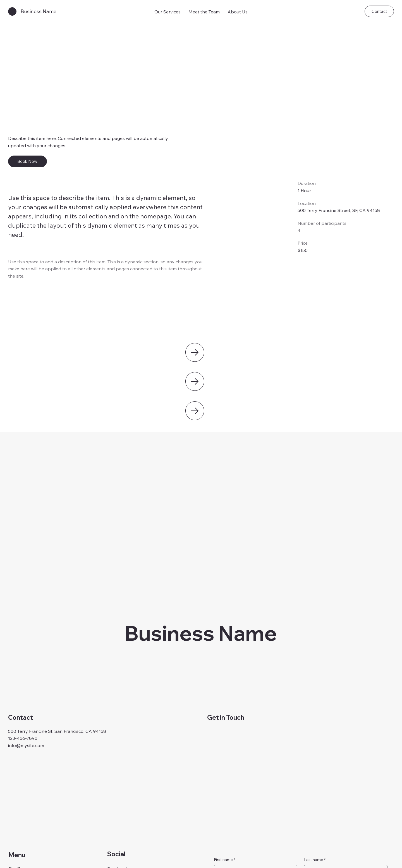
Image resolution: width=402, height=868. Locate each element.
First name (225, 860)
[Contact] (379, 11)
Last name (315, 860)
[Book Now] (27, 161)
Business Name (39, 11)
